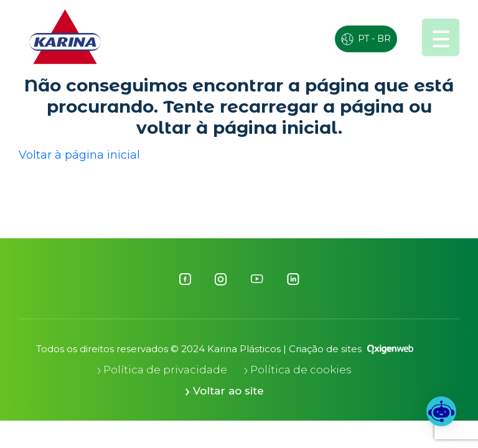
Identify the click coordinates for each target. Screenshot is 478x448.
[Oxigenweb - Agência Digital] (390, 348)
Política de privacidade (162, 370)
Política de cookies (298, 370)
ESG (215, 36)
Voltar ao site (225, 391)
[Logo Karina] (65, 37)
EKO (267, 36)
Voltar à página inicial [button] (79, 155)
